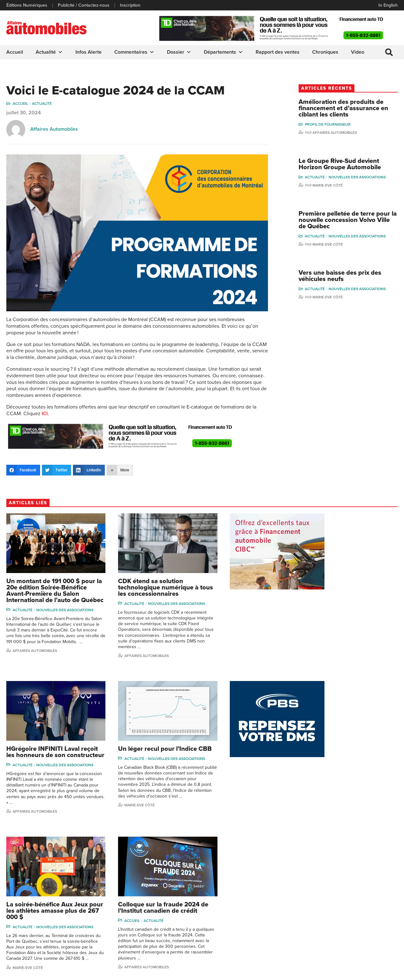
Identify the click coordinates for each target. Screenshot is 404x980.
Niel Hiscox (320, 885)
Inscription (130, 5)
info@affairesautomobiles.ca (41, 878)
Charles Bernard (372, 885)
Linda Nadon (322, 895)
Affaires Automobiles (54, 129)
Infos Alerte (89, 52)
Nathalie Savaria (371, 918)
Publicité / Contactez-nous (84, 5)
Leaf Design (385, 972)
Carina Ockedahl (325, 904)
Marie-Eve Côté (338, 186)
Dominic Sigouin (325, 933)
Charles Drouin (371, 928)
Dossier (179, 52)
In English (388, 5)
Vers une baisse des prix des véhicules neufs (351, 277)
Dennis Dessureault (375, 937)
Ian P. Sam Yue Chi (374, 895)
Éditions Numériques (27, 5)
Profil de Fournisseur (339, 125)
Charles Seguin (324, 924)
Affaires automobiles (345, 133)
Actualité (49, 52)
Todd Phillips (321, 914)
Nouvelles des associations (368, 178)
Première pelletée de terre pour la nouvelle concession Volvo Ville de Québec (350, 221)
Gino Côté (319, 876)
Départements (223, 52)
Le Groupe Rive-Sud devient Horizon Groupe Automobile (351, 165)
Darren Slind (321, 943)
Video (358, 52)
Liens (113, 895)
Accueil (15, 52)
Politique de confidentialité (32, 972)
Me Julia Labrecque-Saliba (376, 906)
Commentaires (134, 52)
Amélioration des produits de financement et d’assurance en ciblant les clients (352, 109)
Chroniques (325, 52)
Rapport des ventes (278, 52)
